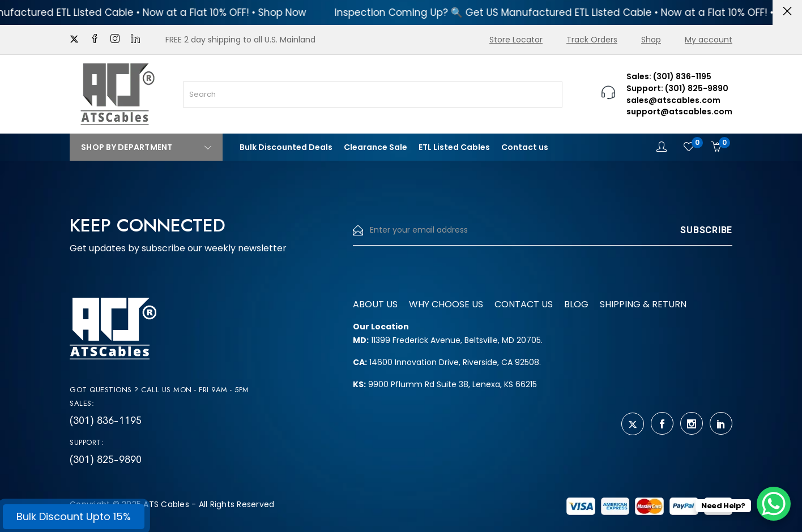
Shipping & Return (643, 304)
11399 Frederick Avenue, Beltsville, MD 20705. (448, 340)
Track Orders (592, 40)
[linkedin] (135, 40)
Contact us (525, 147)
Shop (651, 40)
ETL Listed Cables (454, 147)
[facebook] (95, 40)
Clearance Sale (376, 147)
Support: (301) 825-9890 (677, 88)
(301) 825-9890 (106, 460)
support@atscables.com (679, 111)
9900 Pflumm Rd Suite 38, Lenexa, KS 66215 (445, 384)
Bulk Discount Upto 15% (74, 516)
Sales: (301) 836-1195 (669, 76)
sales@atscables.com (673, 100)
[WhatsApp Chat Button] (774, 504)
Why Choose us (446, 304)
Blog (576, 304)
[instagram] (115, 40)
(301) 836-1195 (106, 421)
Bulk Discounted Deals (286, 147)
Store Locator (516, 40)
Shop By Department (146, 147)
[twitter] (74, 40)
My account (709, 40)
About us (375, 304)
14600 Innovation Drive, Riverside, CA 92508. (447, 362)
